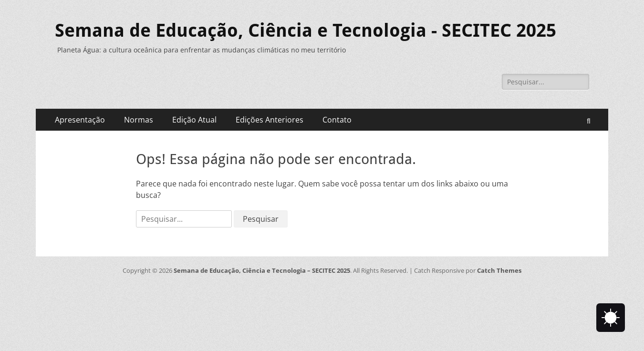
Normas (139, 120)
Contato (337, 120)
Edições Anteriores (270, 120)
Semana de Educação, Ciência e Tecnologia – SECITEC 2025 (262, 270)
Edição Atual (194, 120)
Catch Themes (499, 270)
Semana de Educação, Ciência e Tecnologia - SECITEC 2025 (306, 31)
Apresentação (80, 120)
